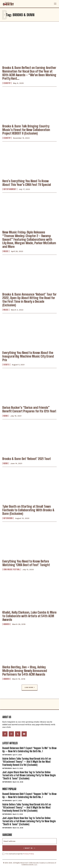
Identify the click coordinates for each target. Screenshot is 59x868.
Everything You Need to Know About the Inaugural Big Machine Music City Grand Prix (28, 356)
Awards (7, 624)
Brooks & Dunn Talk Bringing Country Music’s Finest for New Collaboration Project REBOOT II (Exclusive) (26, 130)
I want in (29, 848)
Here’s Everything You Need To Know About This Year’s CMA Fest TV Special (27, 183)
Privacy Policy (28, 854)
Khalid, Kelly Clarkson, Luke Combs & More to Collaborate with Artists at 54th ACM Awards (29, 616)
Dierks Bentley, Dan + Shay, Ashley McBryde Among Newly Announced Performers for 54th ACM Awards (25, 671)
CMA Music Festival (12, 569)
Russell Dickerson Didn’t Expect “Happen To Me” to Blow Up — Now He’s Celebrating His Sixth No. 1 (29, 750)
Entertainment (10, 189)
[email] (29, 841)
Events (6, 365)
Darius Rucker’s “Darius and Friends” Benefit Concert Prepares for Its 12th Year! (29, 409)
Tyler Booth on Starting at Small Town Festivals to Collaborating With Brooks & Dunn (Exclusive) (28, 510)
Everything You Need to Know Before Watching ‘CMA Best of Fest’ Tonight (26, 563)
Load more (30, 688)
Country (7, 83)
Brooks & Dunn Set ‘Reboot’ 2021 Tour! (27, 459)
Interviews (8, 518)
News (6, 416)
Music (6, 251)
